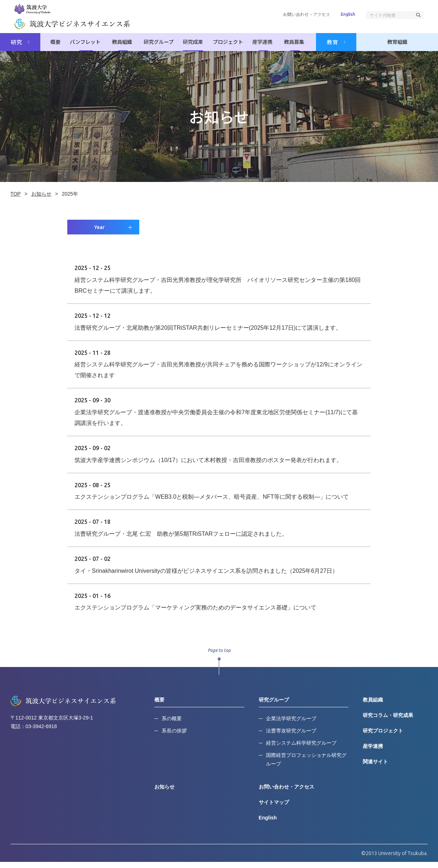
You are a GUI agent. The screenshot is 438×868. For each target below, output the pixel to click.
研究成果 (193, 42)
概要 (59, 42)
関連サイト (375, 767)
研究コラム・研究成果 (388, 721)
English (348, 14)
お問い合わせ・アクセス (306, 14)
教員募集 (292, 42)
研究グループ (159, 42)
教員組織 (124, 42)
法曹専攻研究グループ (291, 736)
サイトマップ (274, 808)
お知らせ (165, 792)
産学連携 (262, 42)
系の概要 (172, 724)
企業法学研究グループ (291, 724)
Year (100, 233)
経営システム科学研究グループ (301, 749)
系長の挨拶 (175, 736)
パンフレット (89, 42)
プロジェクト (228, 42)
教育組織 (397, 42)
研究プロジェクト (383, 736)
